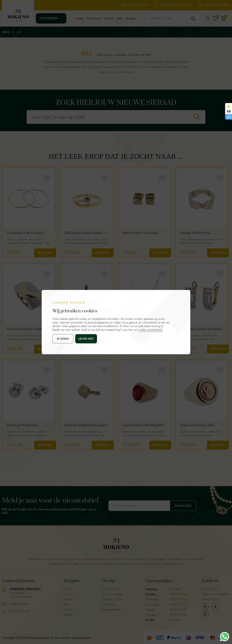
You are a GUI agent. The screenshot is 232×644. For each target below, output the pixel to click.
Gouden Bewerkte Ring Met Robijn (143, 425)
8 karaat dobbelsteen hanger (86, 425)
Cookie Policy (210, 599)
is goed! (63, 339)
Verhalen (69, 615)
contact (113, 72)
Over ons (92, 18)
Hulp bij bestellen (112, 594)
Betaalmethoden (111, 610)
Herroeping (109, 604)
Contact (131, 18)
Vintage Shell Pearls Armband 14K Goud (195, 233)
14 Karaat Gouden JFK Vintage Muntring (197, 425)
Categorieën (49, 18)
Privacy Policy (210, 589)
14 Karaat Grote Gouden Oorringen (25, 233)
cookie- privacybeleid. (151, 330)
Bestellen (45, 253)
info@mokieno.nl (19, 604)
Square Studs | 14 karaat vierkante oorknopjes (140, 233)
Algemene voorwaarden (216, 594)
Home (79, 18)
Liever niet (86, 339)
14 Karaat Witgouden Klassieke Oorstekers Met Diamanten (26, 425)
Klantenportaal (110, 589)
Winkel (109, 18)
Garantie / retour (112, 599)
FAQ (120, 18)
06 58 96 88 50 (19, 611)
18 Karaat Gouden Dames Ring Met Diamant (84, 233)
